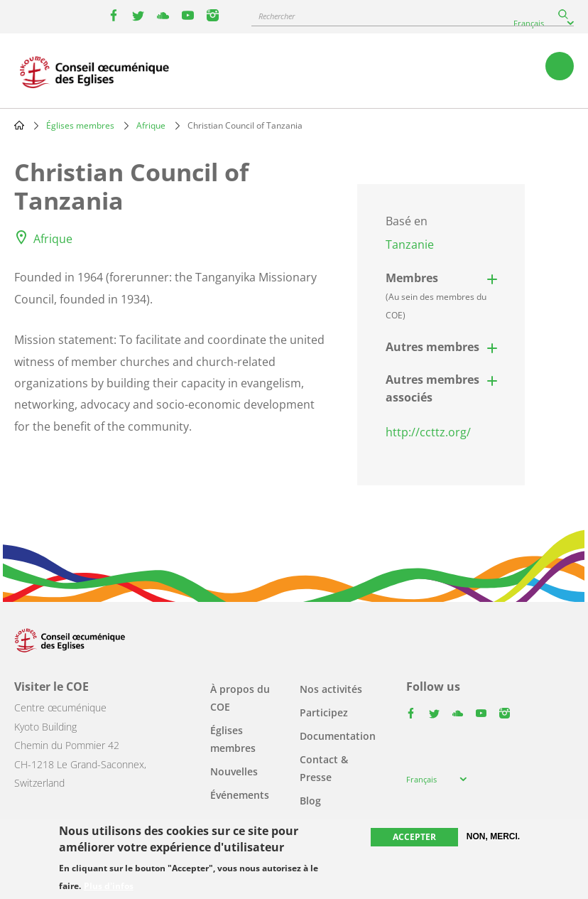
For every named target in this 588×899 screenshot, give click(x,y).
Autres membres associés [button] (432, 388)
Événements (240, 795)
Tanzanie (410, 244)
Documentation (338, 736)
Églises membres (80, 125)
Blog (310, 801)
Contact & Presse (324, 768)
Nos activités (331, 689)
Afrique (151, 125)
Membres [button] (436, 296)
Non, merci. (493, 836)
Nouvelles (234, 771)
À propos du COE (240, 698)
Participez (324, 712)
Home (19, 125)
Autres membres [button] (432, 347)
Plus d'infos (109, 886)
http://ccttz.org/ (428, 432)
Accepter (414, 837)
